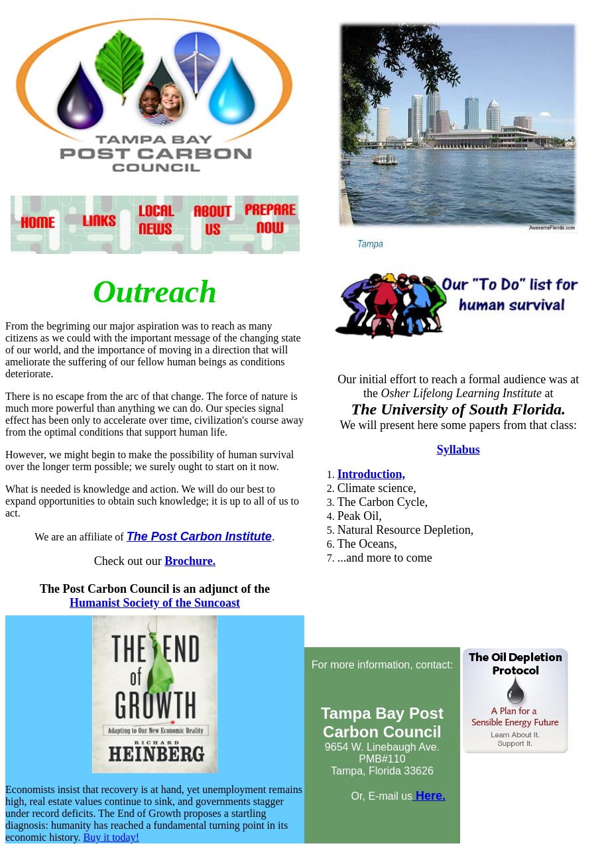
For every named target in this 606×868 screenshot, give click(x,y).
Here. (429, 796)
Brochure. (190, 561)
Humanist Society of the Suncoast (155, 603)
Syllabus (458, 450)
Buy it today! (111, 837)
